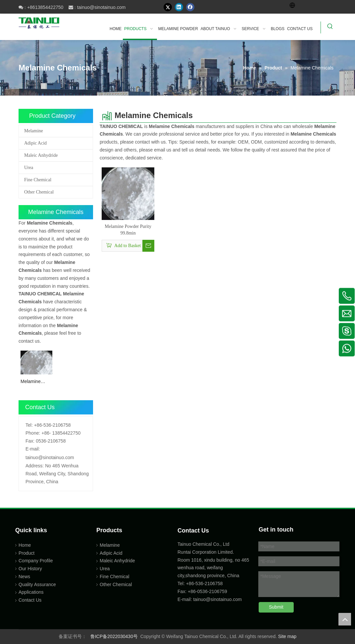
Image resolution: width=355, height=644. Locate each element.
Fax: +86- (187, 591)
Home (25, 545)
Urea (29, 168)
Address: (35, 466)
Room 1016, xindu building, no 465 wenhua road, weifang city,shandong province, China (213, 568)
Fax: (30, 441)
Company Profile (36, 561)
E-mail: (33, 449)
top (345, 619)
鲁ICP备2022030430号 (114, 636)
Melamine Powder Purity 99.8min (35, 382)
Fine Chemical (38, 180)
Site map (287, 636)
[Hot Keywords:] (330, 27)
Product (26, 553)
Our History (30, 569)
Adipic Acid (35, 143)
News (24, 577)
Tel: (29, 425)
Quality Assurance (37, 584)
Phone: (33, 433)
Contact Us (30, 600)
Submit (276, 607)
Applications (31, 592)
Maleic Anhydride (41, 155)
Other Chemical (39, 192)
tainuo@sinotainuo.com (101, 7)
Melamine (34, 131)
